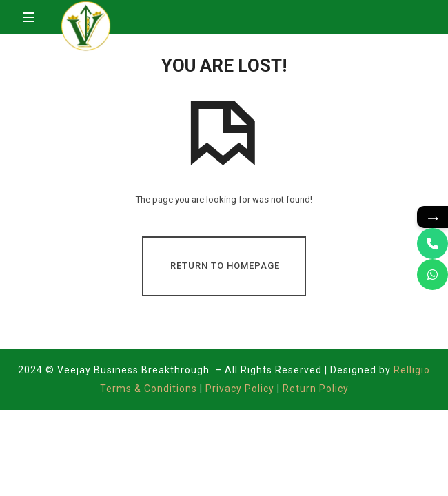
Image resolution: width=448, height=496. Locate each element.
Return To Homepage (225, 266)
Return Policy (316, 389)
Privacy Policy (240, 389)
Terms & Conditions (150, 389)
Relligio (412, 370)
